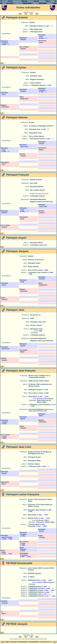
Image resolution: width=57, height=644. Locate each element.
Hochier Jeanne (23, 155)
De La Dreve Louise (35, 270)
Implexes (50, 3)
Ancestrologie (22, 642)
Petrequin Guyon (42, 143)
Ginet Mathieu (23, 548)
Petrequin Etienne (23, 39)
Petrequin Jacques (39, 85)
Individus (42, 1)
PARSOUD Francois (37, 592)
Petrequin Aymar (34, 263)
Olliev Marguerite (36, 29)
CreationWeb (33, 642)
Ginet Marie (33, 396)
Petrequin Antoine (23, 90)
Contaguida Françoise (24, 554)
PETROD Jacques (35, 573)
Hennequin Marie (42, 149)
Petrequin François (37, 26)
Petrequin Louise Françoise (40, 404)
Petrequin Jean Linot (24, 146)
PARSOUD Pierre (34, 580)
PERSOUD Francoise (37, 588)
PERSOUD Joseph (36, 590)
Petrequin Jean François (39, 272)
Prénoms (31, 1)
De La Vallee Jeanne (24, 48)
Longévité (35, 3)
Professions (18, 3)
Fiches (53, 1)
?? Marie (31, 577)
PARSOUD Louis (35, 594)
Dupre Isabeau (36, 83)
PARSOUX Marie (35, 587)
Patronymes (17, 1)
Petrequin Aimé (37, 32)
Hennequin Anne (42, 42)
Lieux (4, 3)
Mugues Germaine (37, 79)
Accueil (5, 1)
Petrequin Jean (42, 36)
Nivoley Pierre (33, 518)
